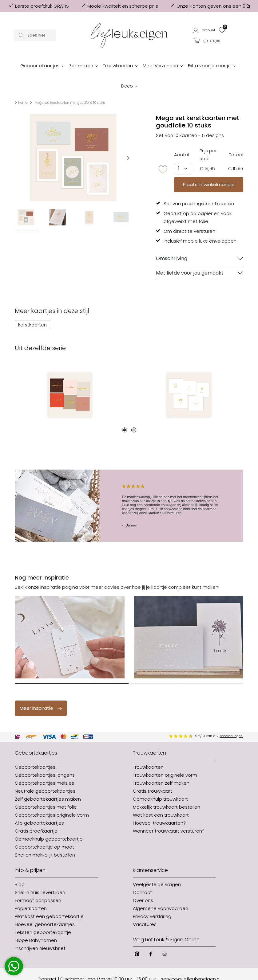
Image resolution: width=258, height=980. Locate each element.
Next (136, 202)
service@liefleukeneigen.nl (191, 960)
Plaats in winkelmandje (209, 166)
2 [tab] (134, 412)
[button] (204, 30)
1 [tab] (125, 412)
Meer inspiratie (41, 690)
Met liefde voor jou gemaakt (190, 254)
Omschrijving (172, 240)
